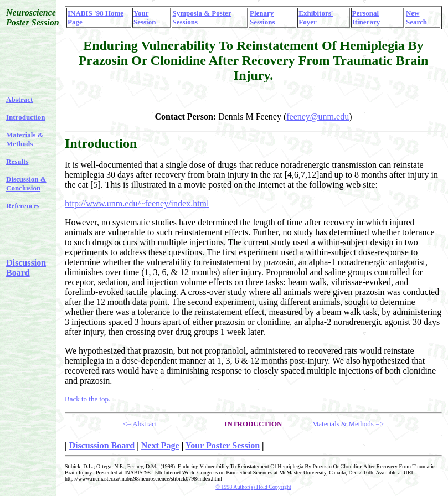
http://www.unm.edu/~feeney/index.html (137, 203)
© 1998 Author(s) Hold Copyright (253, 487)
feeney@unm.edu (318, 117)
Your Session (145, 17)
